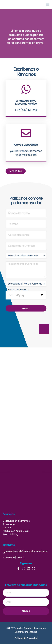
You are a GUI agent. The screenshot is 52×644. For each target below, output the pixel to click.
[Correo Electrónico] (26, 133)
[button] (48, 5)
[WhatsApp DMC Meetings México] (26, 89)
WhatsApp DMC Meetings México (26, 102)
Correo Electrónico (26, 145)
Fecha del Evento (18, 290)
